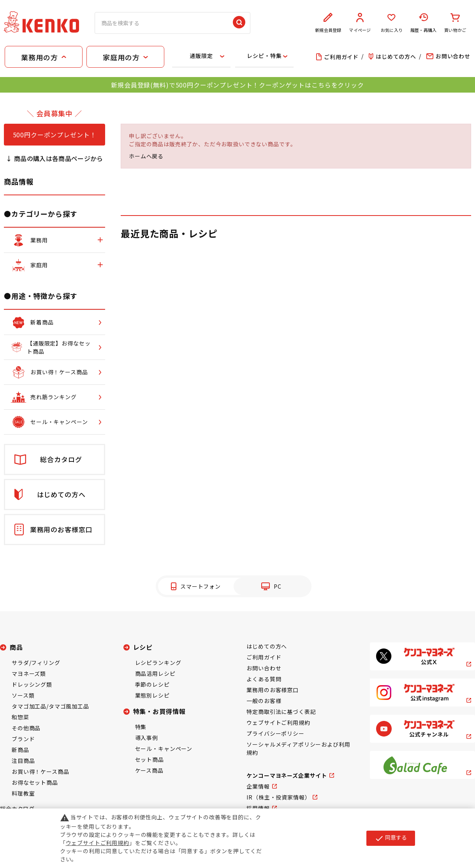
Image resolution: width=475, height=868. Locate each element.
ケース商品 (149, 770)
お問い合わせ (264, 668)
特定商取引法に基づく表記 (281, 712)
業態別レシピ (152, 695)
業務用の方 (39, 57)
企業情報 (258, 786)
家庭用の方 (121, 57)
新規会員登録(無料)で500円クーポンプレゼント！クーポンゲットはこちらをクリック (237, 85)
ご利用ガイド (264, 657)
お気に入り (392, 23)
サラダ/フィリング (36, 663)
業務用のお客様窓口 (273, 690)
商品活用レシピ (155, 673)
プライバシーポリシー (275, 733)
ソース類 (23, 695)
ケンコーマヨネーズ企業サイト (287, 775)
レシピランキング (158, 663)
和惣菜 (20, 717)
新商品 (20, 750)
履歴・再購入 (424, 23)
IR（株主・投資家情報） (278, 797)
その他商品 (26, 728)
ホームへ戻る (146, 156)
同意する (391, 838)
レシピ (143, 647)
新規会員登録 (328, 23)
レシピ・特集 (264, 56)
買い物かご (455, 23)
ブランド (23, 739)
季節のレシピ (152, 684)
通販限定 (201, 56)
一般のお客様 (264, 701)
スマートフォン (201, 586)
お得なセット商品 (35, 782)
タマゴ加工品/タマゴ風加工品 (50, 706)
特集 (141, 727)
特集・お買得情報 (159, 711)
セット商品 (150, 759)
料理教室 (23, 793)
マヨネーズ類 (29, 673)
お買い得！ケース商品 (40, 772)
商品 (16, 647)
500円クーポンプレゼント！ (55, 135)
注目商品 (23, 761)
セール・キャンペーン (164, 749)
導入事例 (147, 738)
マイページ (360, 23)
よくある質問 (264, 679)
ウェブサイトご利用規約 (278, 722)
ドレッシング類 (32, 684)
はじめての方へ (267, 646)
